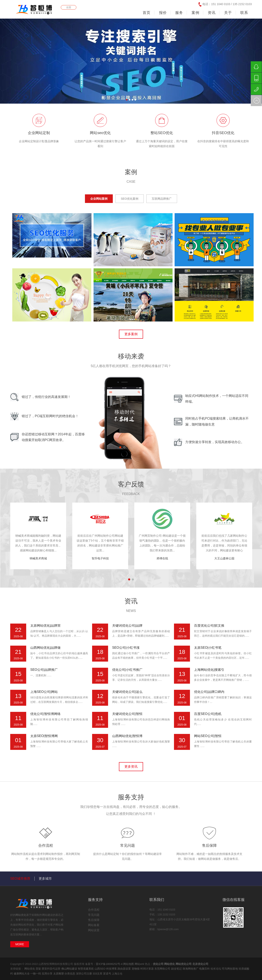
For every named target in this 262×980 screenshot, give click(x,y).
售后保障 (209, 846)
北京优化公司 (200, 964)
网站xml (139, 964)
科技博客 (112, 969)
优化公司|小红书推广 (127, 670)
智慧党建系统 (86, 969)
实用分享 (47, 974)
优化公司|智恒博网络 (45, 714)
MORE (20, 944)
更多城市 (45, 879)
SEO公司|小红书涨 (126, 648)
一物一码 (36, 974)
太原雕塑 (59, 974)
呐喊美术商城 (38, 558)
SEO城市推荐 (20, 879)
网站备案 (94, 925)
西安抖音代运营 (51, 969)
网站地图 (129, 964)
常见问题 (128, 846)
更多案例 (131, 334)
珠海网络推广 (191, 969)
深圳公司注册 (84, 974)
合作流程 (46, 846)
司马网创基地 (230, 969)
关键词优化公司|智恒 (127, 714)
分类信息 (70, 974)
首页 (147, 13)
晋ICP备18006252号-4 (109, 964)
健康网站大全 (22, 974)
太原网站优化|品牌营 (45, 626)
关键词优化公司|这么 (127, 692)
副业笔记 (177, 969)
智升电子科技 (100, 558)
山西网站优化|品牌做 (45, 648)
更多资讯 (131, 767)
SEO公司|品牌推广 (44, 670)
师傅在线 (162, 558)
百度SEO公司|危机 (208, 714)
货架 (39, 969)
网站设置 (94, 930)
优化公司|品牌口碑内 (209, 692)
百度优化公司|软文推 (209, 626)
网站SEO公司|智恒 (208, 736)
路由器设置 (125, 969)
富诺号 (108, 974)
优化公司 (158, 964)
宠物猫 (136, 969)
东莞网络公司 (163, 969)
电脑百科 (205, 969)
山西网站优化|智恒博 (127, 736)
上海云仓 (117, 974)
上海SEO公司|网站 (44, 692)
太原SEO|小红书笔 (208, 648)
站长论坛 (216, 969)
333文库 (98, 974)
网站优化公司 (184, 964)
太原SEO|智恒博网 (44, 736)
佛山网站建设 (70, 969)
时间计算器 (147, 969)
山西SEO (100, 969)
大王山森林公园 (224, 558)
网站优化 (21, 915)
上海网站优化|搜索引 (209, 670)
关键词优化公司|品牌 (127, 626)
